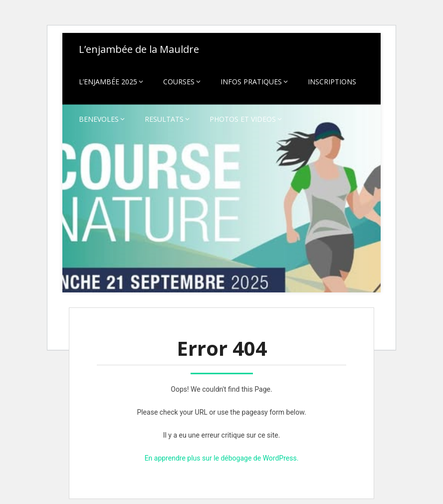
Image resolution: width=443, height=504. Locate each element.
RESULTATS (164, 119)
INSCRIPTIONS (332, 82)
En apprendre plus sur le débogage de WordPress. (222, 458)
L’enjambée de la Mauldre (139, 49)
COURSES (179, 82)
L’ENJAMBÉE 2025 (108, 82)
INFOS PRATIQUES (251, 82)
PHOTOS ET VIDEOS (243, 119)
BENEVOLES (99, 119)
